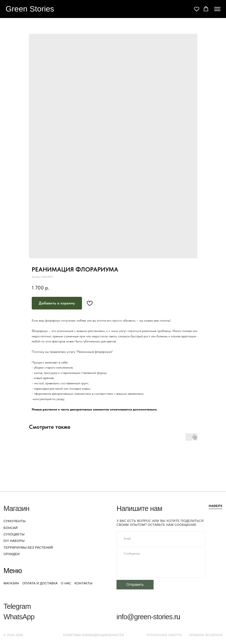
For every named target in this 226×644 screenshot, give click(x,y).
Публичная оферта (164, 635)
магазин (12, 583)
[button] (197, 9)
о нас (66, 583)
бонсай (11, 528)
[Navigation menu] (217, 9)
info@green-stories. (145, 617)
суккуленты (15, 521)
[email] (161, 538)
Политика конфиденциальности (93, 635)
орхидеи (12, 554)
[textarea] (161, 563)
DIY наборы (14, 541)
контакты (83, 583)
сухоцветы (14, 534)
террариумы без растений (28, 547)
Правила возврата (206, 635)
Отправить (135, 585)
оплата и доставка (40, 583)
